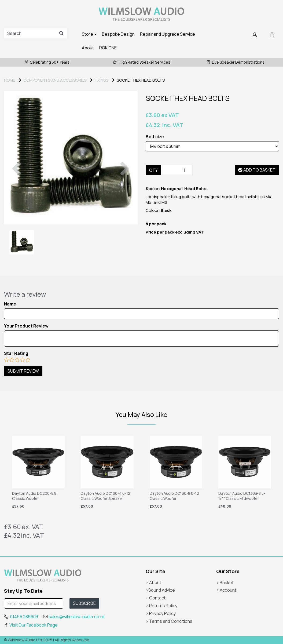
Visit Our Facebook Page (31, 625)
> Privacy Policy (161, 613)
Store (89, 34)
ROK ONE (108, 48)
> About (153, 583)
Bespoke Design (118, 34)
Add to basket (257, 170)
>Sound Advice (160, 590)
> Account (226, 590)
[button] (17, 191)
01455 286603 (24, 617)
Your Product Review (26, 326)
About (88, 48)
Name (10, 304)
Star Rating (16, 353)
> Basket (225, 583)
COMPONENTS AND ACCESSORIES (55, 80)
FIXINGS (102, 80)
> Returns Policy (161, 606)
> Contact (156, 598)
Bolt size (155, 137)
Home (10, 80)
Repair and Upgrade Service (168, 34)
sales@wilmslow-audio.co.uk (77, 617)
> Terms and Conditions (169, 621)
